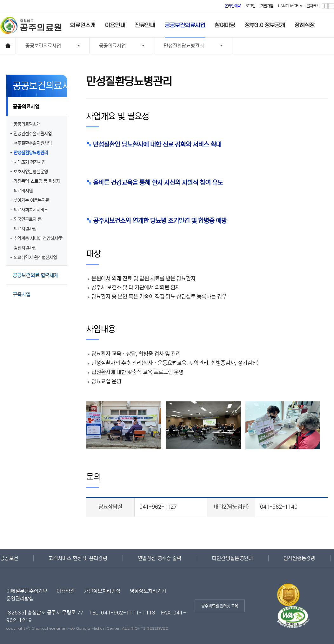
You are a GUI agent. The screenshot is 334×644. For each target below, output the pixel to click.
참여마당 (225, 25)
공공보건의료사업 (185, 25)
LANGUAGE (288, 6)
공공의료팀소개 (27, 124)
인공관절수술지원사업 (33, 134)
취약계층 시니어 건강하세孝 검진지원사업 (38, 243)
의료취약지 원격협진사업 (35, 258)
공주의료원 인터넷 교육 (220, 606)
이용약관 (66, 591)
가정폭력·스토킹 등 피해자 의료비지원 (37, 186)
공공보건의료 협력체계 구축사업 (36, 279)
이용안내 (115, 25)
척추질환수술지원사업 (33, 143)
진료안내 (145, 25)
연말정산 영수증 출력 (160, 558)
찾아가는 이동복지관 (31, 200)
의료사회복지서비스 (31, 210)
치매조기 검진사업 (30, 162)
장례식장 (305, 25)
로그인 (250, 6)
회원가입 (267, 6)
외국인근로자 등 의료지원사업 (28, 224)
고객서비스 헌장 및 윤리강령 (78, 558)
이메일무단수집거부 (27, 591)
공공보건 (9, 558)
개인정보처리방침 (102, 591)
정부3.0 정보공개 (265, 25)
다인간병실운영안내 (233, 558)
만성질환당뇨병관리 (189, 47)
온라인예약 (233, 6)
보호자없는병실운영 (31, 172)
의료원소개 (83, 25)
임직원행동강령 (299, 558)
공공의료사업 (117, 47)
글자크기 (313, 6)
